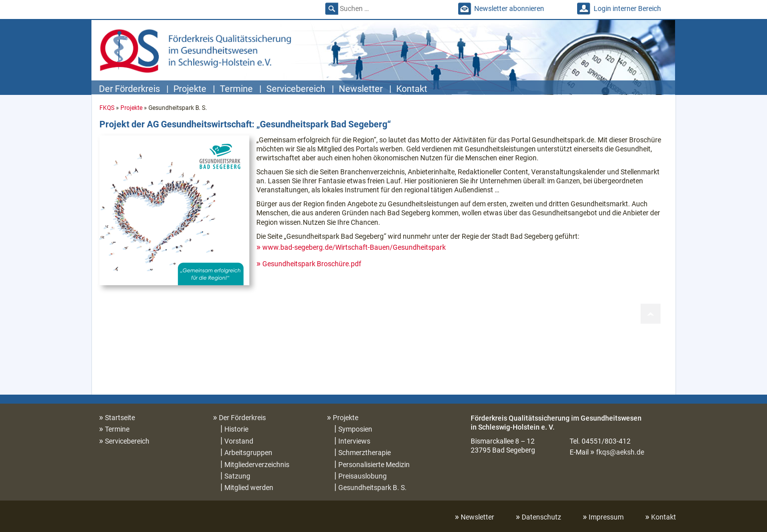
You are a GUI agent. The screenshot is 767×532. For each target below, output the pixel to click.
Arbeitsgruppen (248, 453)
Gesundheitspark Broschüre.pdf (312, 264)
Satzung (237, 476)
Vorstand (239, 441)
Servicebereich (296, 89)
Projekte (190, 89)
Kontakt (412, 89)
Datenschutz (541, 517)
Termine (236, 89)
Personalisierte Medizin (374, 465)
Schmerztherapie (365, 453)
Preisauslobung (363, 476)
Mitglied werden (249, 488)
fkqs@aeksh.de (620, 452)
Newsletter (361, 89)
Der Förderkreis (129, 89)
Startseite (120, 418)
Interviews (354, 441)
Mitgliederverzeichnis (257, 465)
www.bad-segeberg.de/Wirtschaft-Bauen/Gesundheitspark (354, 247)
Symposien (355, 429)
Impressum (606, 517)
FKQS (107, 108)
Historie (236, 429)
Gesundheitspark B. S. (373, 488)
